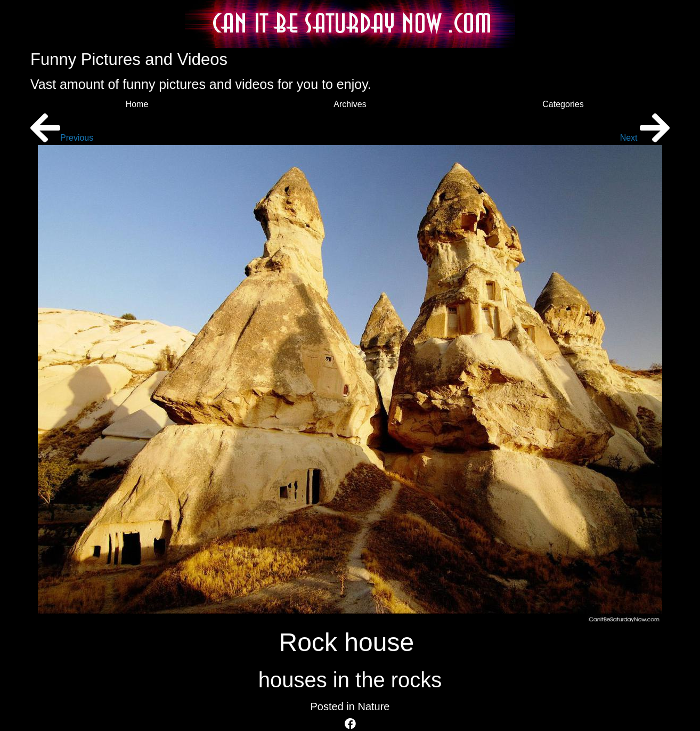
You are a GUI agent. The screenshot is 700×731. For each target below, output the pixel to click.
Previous (62, 138)
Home (137, 104)
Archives (350, 104)
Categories (563, 104)
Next (645, 138)
